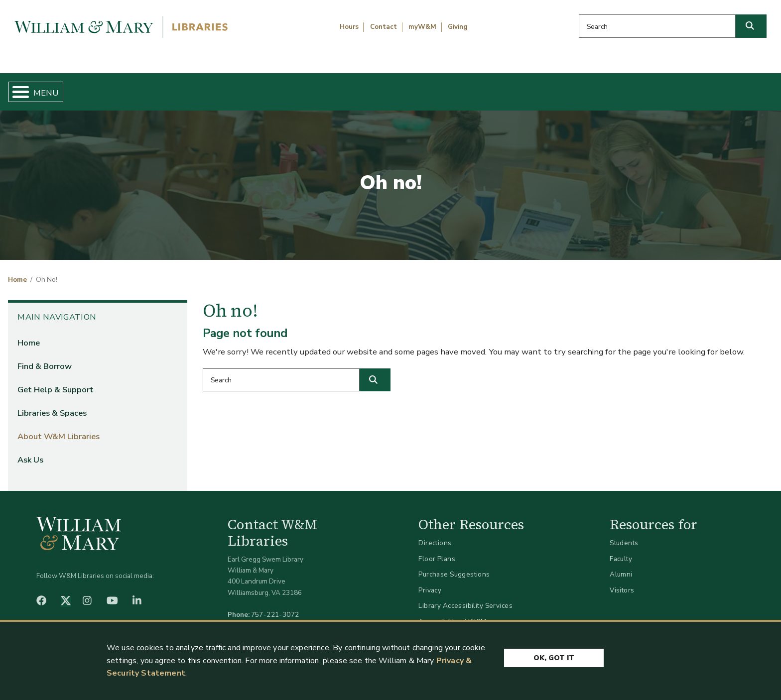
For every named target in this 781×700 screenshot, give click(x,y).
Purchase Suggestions (454, 566)
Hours (349, 27)
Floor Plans (437, 550)
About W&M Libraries (594, 88)
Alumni (621, 566)
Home (60, 88)
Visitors (622, 582)
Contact (384, 27)
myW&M (422, 27)
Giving (458, 27)
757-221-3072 (275, 606)
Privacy (430, 582)
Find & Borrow (167, 88)
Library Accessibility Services (465, 598)
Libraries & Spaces (447, 88)
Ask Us (719, 88)
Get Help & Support (303, 88)
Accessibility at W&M (452, 613)
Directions (435, 535)
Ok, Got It (554, 656)
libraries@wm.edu (277, 618)
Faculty (621, 550)
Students (624, 535)
